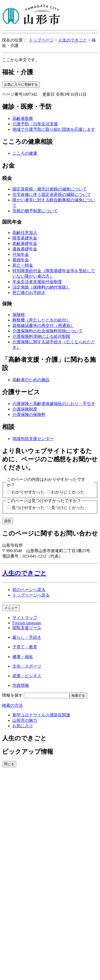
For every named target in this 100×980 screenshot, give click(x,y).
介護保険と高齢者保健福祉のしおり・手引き (54, 404)
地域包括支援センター (33, 439)
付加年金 (21, 254)
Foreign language (27, 623)
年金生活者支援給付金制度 (37, 282)
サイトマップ (25, 618)
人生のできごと (73, 40)
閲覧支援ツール (27, 628)
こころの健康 (25, 153)
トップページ (41, 40)
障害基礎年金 (25, 238)
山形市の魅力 (25, 720)
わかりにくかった (68, 492)
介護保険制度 (25, 409)
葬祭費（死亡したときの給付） (41, 320)
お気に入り (23, 726)
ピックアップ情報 (28, 752)
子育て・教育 (25, 647)
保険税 (19, 315)
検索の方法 (12, 705)
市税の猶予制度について (35, 211)
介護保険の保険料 (29, 414)
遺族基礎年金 (25, 249)
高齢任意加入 (25, 233)
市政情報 (21, 685)
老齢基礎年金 (25, 244)
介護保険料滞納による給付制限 (41, 336)
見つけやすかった (28, 508)
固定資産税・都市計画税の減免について (50, 189)
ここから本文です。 (21, 60)
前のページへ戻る (29, 590)
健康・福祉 (23, 657)
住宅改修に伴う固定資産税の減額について (52, 194)
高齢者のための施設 (31, 380)
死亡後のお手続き (29, 293)
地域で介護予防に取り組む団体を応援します (54, 129)
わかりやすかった (28, 492)
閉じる (9, 764)
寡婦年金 (21, 260)
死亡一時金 (23, 265)
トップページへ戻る (31, 595)
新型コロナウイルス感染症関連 (41, 715)
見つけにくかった (68, 508)
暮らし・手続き (27, 637)
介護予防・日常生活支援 (35, 124)
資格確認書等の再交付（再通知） (43, 325)
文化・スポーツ (27, 666)
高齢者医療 (23, 118)
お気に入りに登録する (21, 84)
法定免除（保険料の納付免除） (41, 287)
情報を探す (12, 695)
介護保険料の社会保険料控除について (48, 331)
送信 (7, 521)
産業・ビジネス (27, 676)
